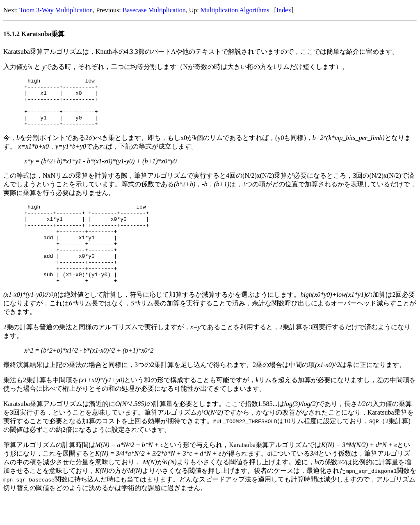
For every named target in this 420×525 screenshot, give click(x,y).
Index (284, 10)
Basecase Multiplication (154, 10)
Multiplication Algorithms (235, 10)
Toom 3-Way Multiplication (56, 10)
